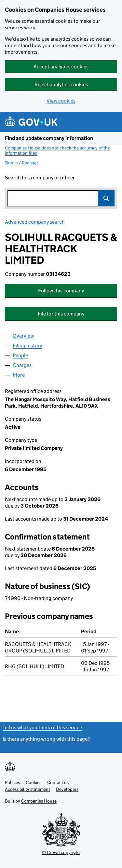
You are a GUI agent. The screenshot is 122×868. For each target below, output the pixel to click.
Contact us (58, 782)
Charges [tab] (22, 365)
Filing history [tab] (27, 346)
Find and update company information (49, 138)
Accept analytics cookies (61, 67)
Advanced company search (35, 222)
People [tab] (20, 355)
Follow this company (61, 291)
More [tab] (19, 375)
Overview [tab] (23, 336)
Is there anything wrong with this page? (46, 739)
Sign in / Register (21, 163)
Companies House (39, 801)
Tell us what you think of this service (42, 728)
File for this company (61, 314)
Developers (67, 789)
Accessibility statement (27, 789)
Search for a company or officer (40, 178)
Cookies (34, 782)
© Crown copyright (61, 852)
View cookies (61, 101)
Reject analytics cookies (61, 84)
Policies (12, 782)
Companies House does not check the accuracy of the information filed (57, 150)
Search (106, 198)
